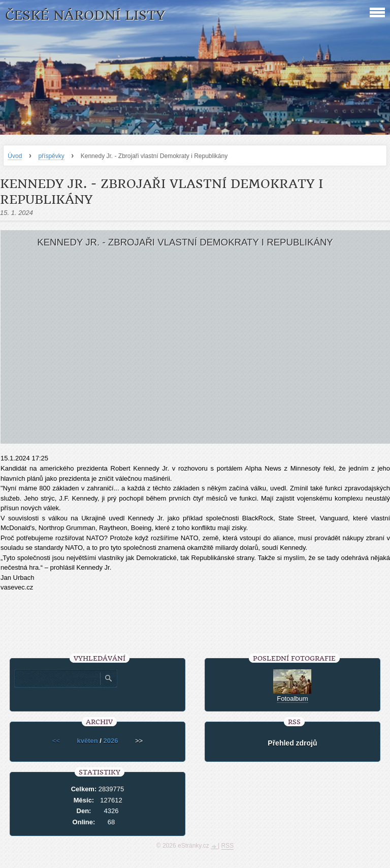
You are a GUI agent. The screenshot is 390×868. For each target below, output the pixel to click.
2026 (111, 741)
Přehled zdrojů (292, 743)
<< (56, 741)
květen (87, 741)
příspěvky (51, 156)
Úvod (15, 156)
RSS (228, 846)
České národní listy (85, 15)
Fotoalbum (292, 699)
